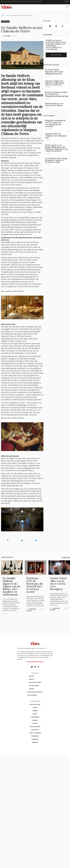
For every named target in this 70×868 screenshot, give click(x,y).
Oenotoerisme (35, 727)
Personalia (35, 730)
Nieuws (31, 676)
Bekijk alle (66, 557)
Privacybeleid (32, 695)
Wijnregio (35, 739)
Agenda (32, 689)
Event (35, 714)
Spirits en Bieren (35, 733)
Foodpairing (35, 717)
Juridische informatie (35, 692)
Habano (35, 720)
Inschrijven (56, 55)
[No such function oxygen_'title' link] (32, 667)
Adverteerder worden (35, 662)
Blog (3, 15)
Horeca (35, 723)
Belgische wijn (35, 704)
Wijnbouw (5, 21)
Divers (35, 708)
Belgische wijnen (35, 682)
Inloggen (66, 1)
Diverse (35, 711)
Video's (32, 679)
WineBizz (35, 742)
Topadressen (34, 686)
